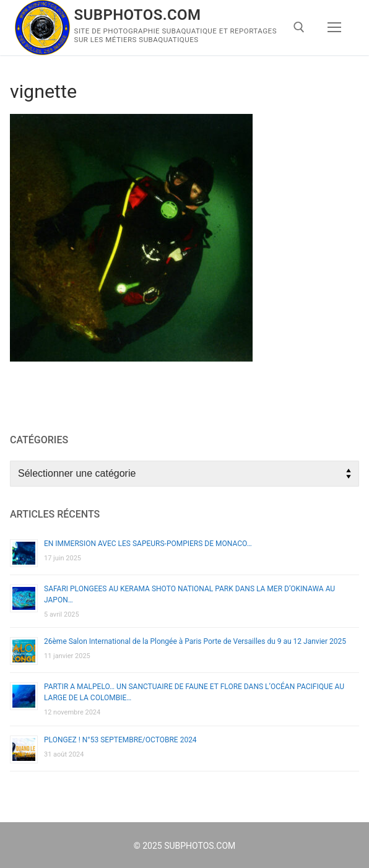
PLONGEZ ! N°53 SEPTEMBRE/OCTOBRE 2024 (120, 740)
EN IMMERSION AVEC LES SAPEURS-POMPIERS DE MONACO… (148, 544)
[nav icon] (334, 28)
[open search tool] (299, 27)
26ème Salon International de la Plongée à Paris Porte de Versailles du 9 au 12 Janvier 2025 (195, 641)
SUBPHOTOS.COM (138, 15)
